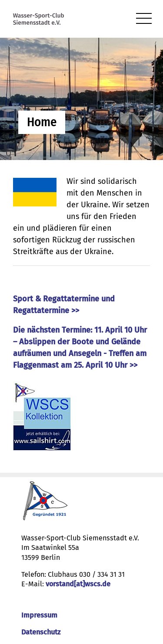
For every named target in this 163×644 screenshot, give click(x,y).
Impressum (39, 615)
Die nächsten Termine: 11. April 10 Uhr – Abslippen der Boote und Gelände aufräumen (80, 342)
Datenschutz (41, 632)
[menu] (144, 19)
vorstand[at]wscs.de (78, 584)
